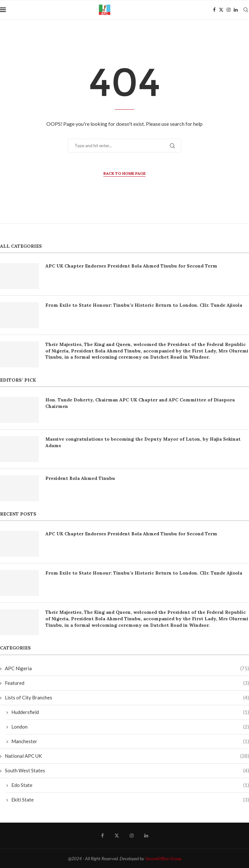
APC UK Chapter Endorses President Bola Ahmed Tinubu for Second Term (131, 266)
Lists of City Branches (127, 698)
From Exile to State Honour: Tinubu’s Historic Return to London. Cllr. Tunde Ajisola (144, 305)
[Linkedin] (236, 10)
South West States (127, 771)
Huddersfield (130, 712)
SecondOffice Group (163, 858)
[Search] (246, 10)
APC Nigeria (127, 668)
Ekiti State (130, 800)
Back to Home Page (124, 173)
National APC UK (127, 756)
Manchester (130, 741)
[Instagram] (229, 10)
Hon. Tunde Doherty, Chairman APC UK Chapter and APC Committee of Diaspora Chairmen (140, 403)
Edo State (130, 785)
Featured (127, 683)
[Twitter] (221, 10)
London (130, 727)
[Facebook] (214, 10)
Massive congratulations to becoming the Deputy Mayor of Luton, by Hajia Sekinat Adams (143, 442)
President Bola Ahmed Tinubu (80, 478)
